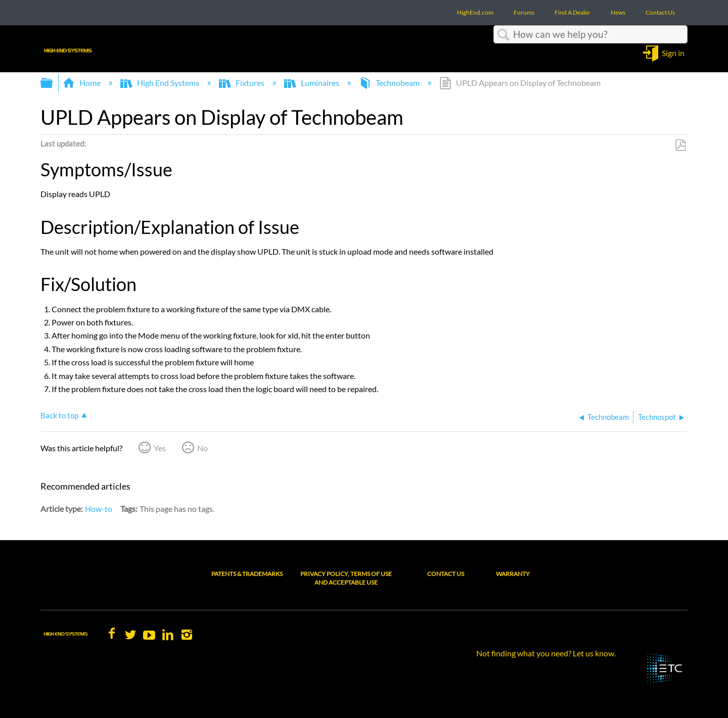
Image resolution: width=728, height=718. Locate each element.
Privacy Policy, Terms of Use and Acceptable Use (346, 578)
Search (504, 35)
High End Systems (161, 83)
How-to (99, 509)
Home (82, 83)
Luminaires (312, 83)
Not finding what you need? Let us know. (546, 653)
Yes (160, 448)
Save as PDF (680, 146)
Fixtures (242, 83)
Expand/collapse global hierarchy (53, 83)
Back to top (59, 415)
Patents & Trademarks (247, 574)
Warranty (513, 574)
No (202, 448)
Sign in (673, 52)
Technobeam (390, 83)
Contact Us (446, 574)
